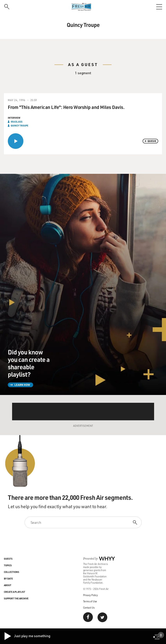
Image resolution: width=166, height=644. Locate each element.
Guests (8, 559)
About (8, 585)
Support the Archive (16, 598)
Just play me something (27, 636)
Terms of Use (90, 601)
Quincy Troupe (20, 125)
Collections (12, 572)
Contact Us (89, 607)
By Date (8, 579)
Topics (8, 565)
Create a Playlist (15, 592)
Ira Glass (17, 122)
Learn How (22, 385)
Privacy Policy (90, 595)
